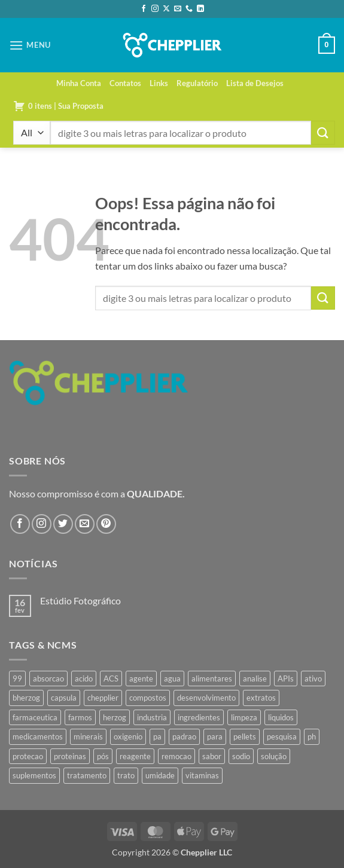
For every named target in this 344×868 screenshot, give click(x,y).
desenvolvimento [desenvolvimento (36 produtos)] (206, 698)
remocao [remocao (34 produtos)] (176, 756)
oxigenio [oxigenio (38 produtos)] (128, 736)
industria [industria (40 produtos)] (152, 717)
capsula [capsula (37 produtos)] (64, 698)
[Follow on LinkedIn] (200, 9)
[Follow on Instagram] (155, 9)
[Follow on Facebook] (144, 9)
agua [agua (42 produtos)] (172, 678)
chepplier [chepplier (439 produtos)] (103, 698)
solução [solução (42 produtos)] (274, 756)
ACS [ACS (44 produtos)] (111, 678)
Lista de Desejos (255, 83)
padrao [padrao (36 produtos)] (184, 736)
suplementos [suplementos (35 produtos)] (34, 775)
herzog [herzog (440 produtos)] (115, 717)
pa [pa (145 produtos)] (157, 736)
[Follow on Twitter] (63, 524)
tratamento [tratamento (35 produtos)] (87, 775)
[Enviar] (323, 132)
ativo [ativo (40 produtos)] (313, 678)
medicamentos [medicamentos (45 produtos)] (38, 736)
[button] (30, 45)
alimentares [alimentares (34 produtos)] (212, 678)
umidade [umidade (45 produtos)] (160, 775)
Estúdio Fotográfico (80, 600)
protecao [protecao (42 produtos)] (28, 756)
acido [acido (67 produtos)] (84, 678)
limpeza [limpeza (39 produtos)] (244, 717)
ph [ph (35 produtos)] (312, 736)
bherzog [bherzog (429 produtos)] (26, 698)
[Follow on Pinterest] (106, 524)
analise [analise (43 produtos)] (255, 678)
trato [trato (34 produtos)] (126, 775)
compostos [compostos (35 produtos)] (148, 698)
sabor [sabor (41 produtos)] (212, 756)
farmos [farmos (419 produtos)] (80, 717)
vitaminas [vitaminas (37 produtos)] (202, 775)
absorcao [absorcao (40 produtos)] (48, 678)
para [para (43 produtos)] (215, 736)
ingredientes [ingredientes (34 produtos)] (199, 717)
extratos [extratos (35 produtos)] (261, 698)
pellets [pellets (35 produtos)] (245, 736)
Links (159, 83)
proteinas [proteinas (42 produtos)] (70, 756)
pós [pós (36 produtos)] (103, 756)
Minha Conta (79, 83)
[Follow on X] (166, 9)
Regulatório (197, 83)
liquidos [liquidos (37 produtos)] (281, 717)
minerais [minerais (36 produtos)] (88, 736)
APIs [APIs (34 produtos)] (286, 678)
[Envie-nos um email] (178, 9)
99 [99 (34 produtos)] (17, 678)
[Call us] (189, 9)
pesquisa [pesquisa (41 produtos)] (282, 736)
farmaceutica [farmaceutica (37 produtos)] (35, 717)
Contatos (125, 83)
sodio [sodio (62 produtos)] (241, 756)
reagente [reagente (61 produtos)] (135, 756)
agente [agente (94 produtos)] (141, 678)
